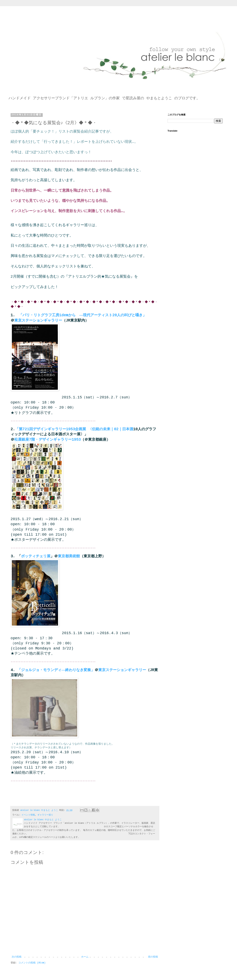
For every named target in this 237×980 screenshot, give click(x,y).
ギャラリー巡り (45, 815)
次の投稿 (17, 957)
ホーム (85, 957)
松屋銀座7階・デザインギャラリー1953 (48, 440)
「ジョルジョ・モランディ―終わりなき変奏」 (56, 670)
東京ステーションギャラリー (38, 321)
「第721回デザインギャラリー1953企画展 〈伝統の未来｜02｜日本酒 (74, 429)
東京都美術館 (69, 556)
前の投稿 (153, 957)
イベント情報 (28, 815)
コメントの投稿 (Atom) (32, 963)
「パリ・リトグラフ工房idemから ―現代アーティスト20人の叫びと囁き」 (83, 315)
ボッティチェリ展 (36, 556)
